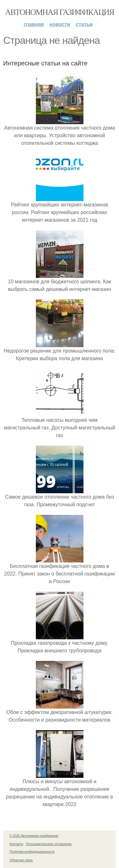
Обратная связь (21, 860)
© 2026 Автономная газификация (34, 836)
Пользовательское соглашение (49, 844)
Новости (60, 24)
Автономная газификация (60, 12)
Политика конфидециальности (32, 852)
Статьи (84, 24)
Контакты (16, 844)
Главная (34, 24)
